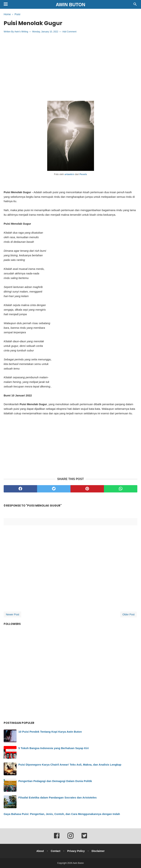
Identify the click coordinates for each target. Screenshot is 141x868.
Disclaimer (98, 851)
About (40, 851)
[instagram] (70, 838)
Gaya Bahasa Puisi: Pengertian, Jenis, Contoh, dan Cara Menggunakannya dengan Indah (62, 814)
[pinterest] (87, 489)
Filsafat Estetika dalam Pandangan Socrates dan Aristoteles (57, 797)
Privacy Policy (76, 851)
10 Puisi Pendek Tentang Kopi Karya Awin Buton (50, 732)
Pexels (83, 174)
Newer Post (12, 614)
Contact (55, 851)
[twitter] (54, 489)
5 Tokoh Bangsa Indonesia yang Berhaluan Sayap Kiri (54, 748)
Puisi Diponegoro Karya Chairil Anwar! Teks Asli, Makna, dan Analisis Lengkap (70, 765)
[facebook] (20, 489)
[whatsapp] (121, 489)
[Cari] (135, 5)
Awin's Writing (21, 32)
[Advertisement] (70, 63)
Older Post (129, 614)
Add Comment (69, 32)
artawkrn (69, 174)
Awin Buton (71, 5)
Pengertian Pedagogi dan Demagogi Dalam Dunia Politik (55, 781)
